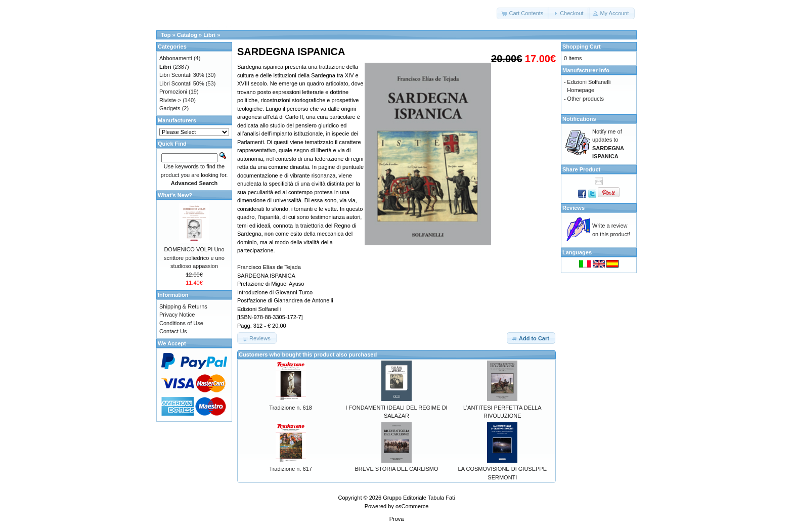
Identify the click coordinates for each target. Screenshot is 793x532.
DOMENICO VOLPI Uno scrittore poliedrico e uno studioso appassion (194, 258)
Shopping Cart (582, 47)
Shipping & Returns (183, 306)
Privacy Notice (177, 315)
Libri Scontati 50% (182, 83)
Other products (585, 99)
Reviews (574, 208)
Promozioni (173, 92)
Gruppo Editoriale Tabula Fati (419, 498)
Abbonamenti (176, 58)
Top (166, 35)
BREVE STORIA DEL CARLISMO (396, 469)
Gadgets (170, 108)
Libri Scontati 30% (182, 75)
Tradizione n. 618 (291, 408)
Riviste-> (170, 100)
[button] (523, 13)
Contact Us (173, 331)
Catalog (187, 35)
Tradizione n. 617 (291, 469)
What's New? (175, 195)
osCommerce (412, 506)
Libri (209, 35)
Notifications (579, 119)
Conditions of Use (181, 323)
